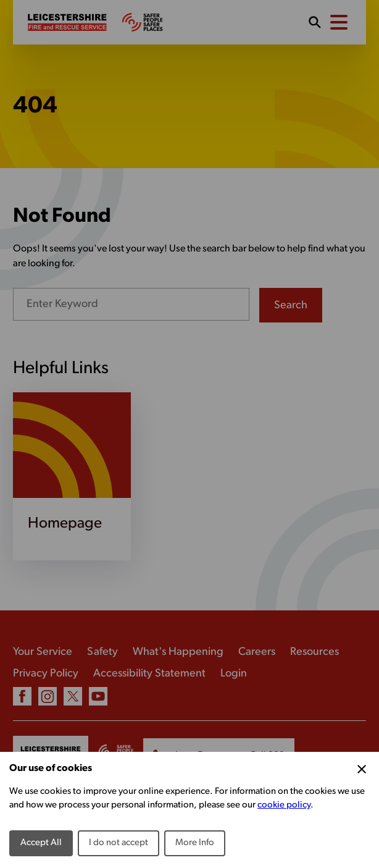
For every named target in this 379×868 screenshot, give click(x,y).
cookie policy (284, 805)
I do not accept (119, 843)
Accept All (41, 843)
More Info (195, 843)
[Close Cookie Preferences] (362, 769)
